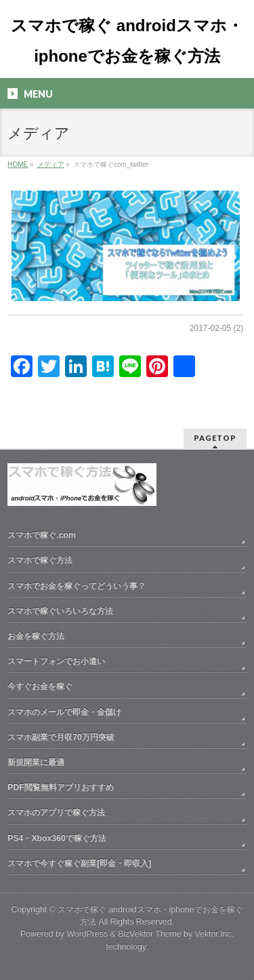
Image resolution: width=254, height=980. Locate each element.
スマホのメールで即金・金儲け (64, 712)
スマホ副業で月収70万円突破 (61, 737)
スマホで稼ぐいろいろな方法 (60, 611)
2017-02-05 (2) (216, 328)
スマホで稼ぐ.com (42, 535)
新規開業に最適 (36, 762)
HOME (18, 164)
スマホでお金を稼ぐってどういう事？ (77, 586)
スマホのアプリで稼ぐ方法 (56, 812)
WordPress (87, 934)
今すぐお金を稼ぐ (40, 686)
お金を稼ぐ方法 (36, 636)
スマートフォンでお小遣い (56, 661)
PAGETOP (215, 438)
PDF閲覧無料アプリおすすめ (61, 787)
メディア (51, 164)
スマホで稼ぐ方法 (40, 560)
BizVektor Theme (150, 934)
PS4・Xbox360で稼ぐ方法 (57, 838)
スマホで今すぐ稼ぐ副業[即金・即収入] (79, 863)
